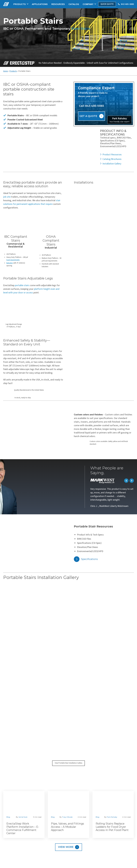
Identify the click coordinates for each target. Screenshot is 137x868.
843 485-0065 (127, 4)
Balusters (10, 263)
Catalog (74, 4)
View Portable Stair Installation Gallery (68, 763)
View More (66, 847)
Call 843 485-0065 (92, 106)
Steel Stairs (81, 29)
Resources (58, 4)
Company (88, 4)
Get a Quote (88, 116)
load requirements (13, 260)
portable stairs (22, 285)
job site (7, 197)
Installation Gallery (112, 164)
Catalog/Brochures (112, 159)
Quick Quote (107, 4)
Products (20, 4)
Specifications (89, 559)
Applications (40, 4)
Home (6, 71)
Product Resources (112, 155)
